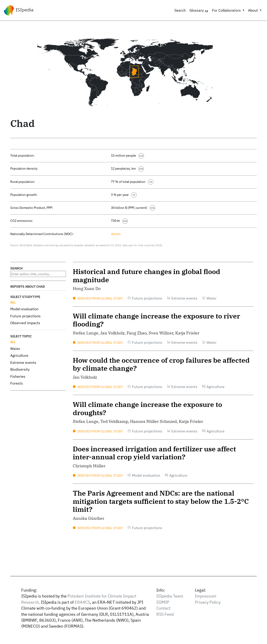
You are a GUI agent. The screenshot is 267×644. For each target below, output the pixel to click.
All (13, 302)
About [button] (253, 10)
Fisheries (18, 376)
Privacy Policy (208, 602)
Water (15, 349)
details (116, 234)
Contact (163, 608)
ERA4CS (82, 602)
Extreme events (23, 362)
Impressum (206, 596)
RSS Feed (165, 614)
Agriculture (19, 355)
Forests (17, 383)
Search (180, 10)
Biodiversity (20, 369)
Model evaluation (24, 309)
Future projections (25, 316)
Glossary (199, 10)
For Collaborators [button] (227, 10)
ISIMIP (163, 602)
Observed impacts (25, 323)
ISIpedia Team (170, 596)
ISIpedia (19, 10)
